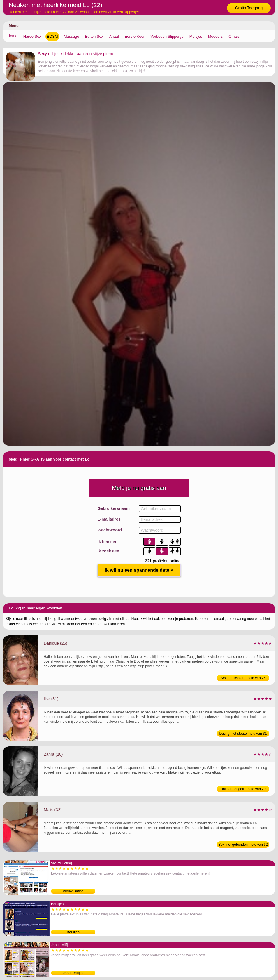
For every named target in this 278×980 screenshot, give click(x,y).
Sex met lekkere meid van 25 (243, 678)
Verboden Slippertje (167, 36)
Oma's (234, 36)
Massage (72, 36)
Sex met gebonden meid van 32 (243, 845)
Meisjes (196, 36)
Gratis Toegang (249, 8)
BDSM (52, 36)
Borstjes (73, 932)
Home (12, 36)
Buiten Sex (94, 36)
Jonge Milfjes (73, 973)
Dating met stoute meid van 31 (243, 734)
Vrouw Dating (73, 891)
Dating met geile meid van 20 (243, 789)
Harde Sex (32, 36)
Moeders (215, 36)
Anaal (114, 36)
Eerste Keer (135, 36)
